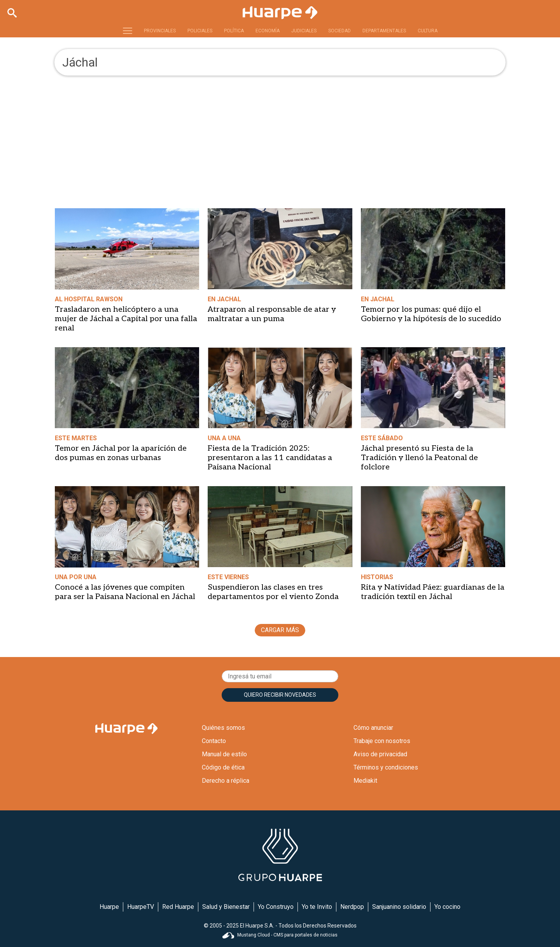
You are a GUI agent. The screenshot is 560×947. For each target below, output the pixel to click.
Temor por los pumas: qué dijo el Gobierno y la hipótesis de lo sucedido (431, 314)
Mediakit (365, 781)
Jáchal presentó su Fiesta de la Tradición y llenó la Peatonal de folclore (419, 458)
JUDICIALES (304, 31)
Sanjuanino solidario (399, 907)
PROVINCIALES (160, 31)
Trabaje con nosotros (382, 741)
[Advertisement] (280, 134)
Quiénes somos (223, 728)
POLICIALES (200, 31)
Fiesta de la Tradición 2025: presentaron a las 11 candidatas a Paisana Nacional (270, 458)
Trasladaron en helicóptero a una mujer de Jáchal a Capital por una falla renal (126, 319)
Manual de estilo (224, 754)
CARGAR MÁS (280, 630)
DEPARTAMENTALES (384, 31)
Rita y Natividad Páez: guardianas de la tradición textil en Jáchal (433, 592)
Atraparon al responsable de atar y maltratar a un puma (272, 314)
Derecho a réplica (226, 781)
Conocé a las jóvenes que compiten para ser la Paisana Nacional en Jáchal (125, 592)
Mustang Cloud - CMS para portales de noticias (280, 935)
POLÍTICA (234, 31)
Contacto (214, 741)
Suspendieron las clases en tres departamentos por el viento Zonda (273, 592)
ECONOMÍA (268, 31)
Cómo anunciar (373, 728)
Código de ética (223, 767)
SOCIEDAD (339, 31)
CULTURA (428, 31)
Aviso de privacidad (380, 754)
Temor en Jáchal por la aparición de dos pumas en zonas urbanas (121, 453)
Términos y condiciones (386, 767)
